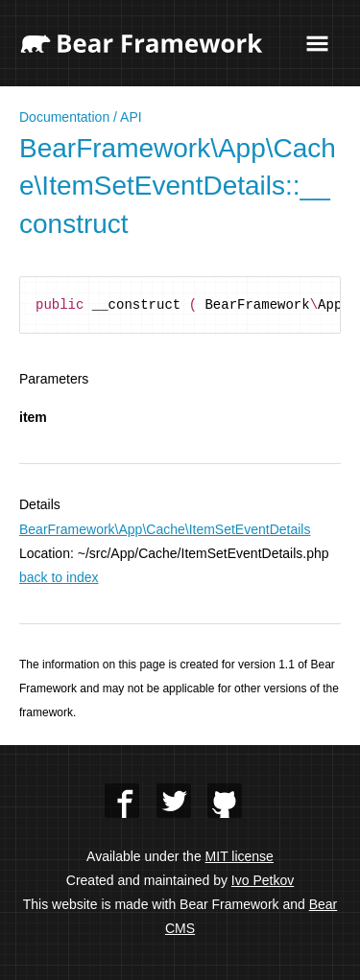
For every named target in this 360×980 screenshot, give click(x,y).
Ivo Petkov (263, 880)
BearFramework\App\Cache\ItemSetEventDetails (165, 529)
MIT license (240, 856)
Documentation (64, 117)
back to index (59, 577)
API (131, 117)
